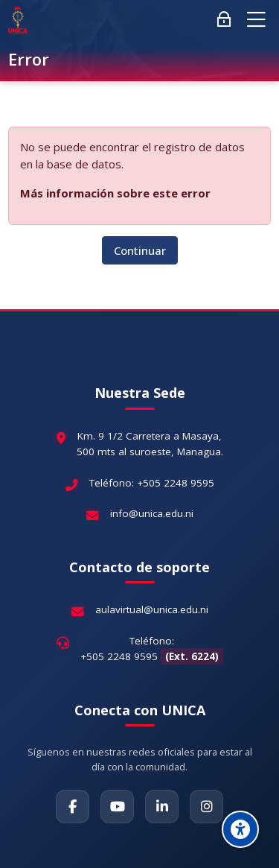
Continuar (140, 250)
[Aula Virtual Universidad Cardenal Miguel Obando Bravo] (17, 20)
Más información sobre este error (115, 193)
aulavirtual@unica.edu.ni (152, 609)
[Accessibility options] (240, 829)
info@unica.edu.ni (152, 513)
